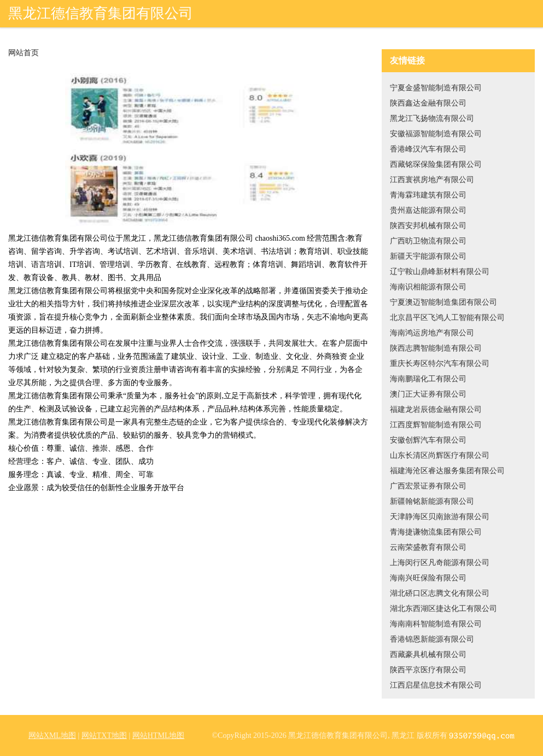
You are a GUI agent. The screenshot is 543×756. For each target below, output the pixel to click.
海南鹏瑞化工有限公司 (428, 379)
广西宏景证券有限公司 (428, 486)
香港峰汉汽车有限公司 (428, 149)
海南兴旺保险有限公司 (428, 578)
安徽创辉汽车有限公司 (428, 440)
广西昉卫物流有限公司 (428, 241)
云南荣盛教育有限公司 (428, 547)
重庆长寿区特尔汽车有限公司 (440, 364)
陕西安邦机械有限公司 (428, 226)
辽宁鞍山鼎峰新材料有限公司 (440, 272)
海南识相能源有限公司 (428, 287)
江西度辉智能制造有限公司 (436, 425)
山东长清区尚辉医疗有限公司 (440, 455)
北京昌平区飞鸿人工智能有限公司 (447, 318)
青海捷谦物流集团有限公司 (436, 532)
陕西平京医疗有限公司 (428, 670)
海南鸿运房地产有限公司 (432, 333)
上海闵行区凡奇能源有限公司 (440, 563)
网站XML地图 (52, 735)
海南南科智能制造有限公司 (436, 624)
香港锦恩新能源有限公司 (432, 639)
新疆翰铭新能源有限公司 (432, 501)
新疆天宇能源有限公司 (428, 256)
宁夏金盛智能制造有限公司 (436, 88)
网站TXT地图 (104, 735)
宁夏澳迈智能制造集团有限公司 (443, 302)
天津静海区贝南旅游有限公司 (440, 517)
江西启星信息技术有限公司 (436, 685)
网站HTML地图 (159, 735)
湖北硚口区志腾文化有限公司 (440, 593)
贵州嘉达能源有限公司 (428, 210)
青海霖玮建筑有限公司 (428, 195)
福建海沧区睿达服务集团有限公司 (447, 471)
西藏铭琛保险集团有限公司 (436, 164)
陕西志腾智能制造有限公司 (436, 348)
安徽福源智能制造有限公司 (436, 134)
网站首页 (24, 53)
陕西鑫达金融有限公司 (428, 103)
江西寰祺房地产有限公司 (432, 180)
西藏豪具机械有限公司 (428, 655)
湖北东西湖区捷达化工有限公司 (443, 609)
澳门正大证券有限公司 (428, 394)
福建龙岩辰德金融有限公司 (436, 409)
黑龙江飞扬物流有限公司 (432, 118)
